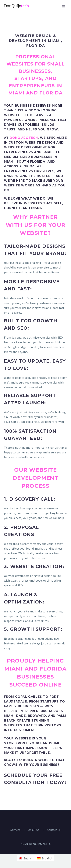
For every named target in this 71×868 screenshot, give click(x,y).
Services (15, 830)
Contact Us (54, 830)
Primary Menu (64, 6)
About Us (34, 830)
